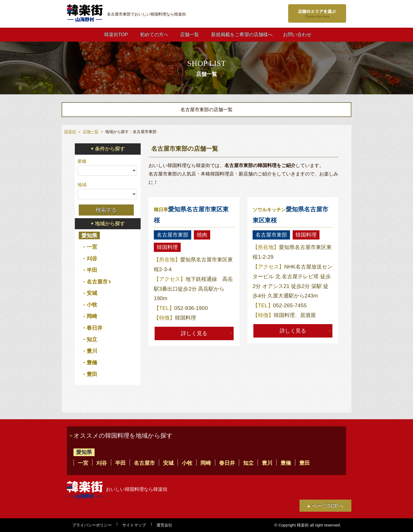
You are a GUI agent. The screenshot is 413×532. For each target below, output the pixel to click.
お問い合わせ (297, 35)
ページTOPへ (327, 506)
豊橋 (92, 362)
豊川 (92, 351)
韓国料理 (167, 247)
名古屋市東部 (173, 235)
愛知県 (89, 235)
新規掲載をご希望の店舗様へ (242, 35)
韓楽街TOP (116, 35)
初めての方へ (154, 35)
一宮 (92, 247)
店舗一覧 (189, 35)
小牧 (92, 304)
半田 (92, 270)
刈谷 (92, 258)
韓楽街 (70, 132)
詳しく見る (194, 333)
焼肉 (202, 235)
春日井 (95, 328)
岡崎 (92, 316)
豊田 (92, 374)
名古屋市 (97, 282)
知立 (92, 339)
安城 (92, 293)
